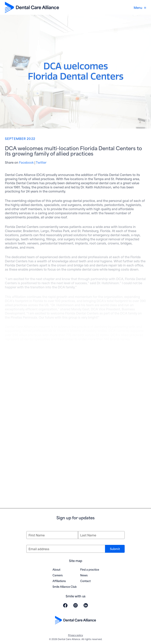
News (84, 575)
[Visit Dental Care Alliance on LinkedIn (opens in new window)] (86, 605)
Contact (85, 581)
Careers (58, 575)
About (56, 569)
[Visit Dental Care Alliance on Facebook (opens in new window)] (65, 605)
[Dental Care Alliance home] (32, 7)
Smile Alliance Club (65, 586)
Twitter (41, 163)
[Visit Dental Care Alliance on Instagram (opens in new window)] (75, 605)
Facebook (26, 163)
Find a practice (90, 569)
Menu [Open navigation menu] (140, 7)
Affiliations (59, 581)
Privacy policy (75, 635)
